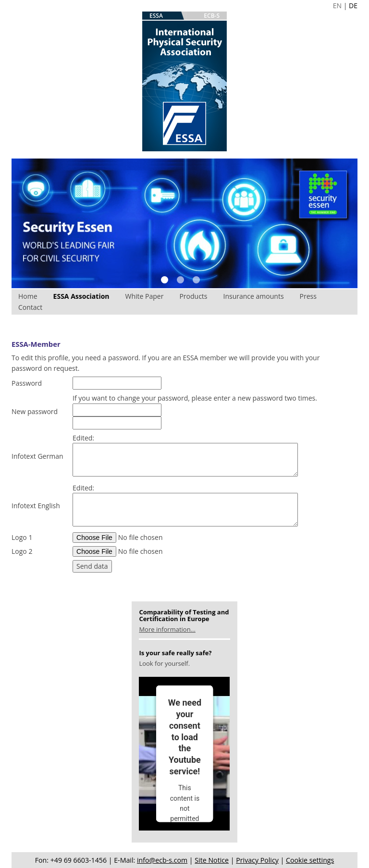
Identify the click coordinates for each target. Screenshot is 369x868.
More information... (167, 629)
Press (308, 296)
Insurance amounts (254, 296)
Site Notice (212, 860)
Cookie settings (310, 860)
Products (193, 296)
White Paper (145, 296)
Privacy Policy (257, 860)
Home (28, 296)
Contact (30, 307)
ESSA (156, 16)
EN (337, 6)
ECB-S (212, 16)
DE (353, 6)
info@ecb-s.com (162, 860)
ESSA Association (81, 296)
